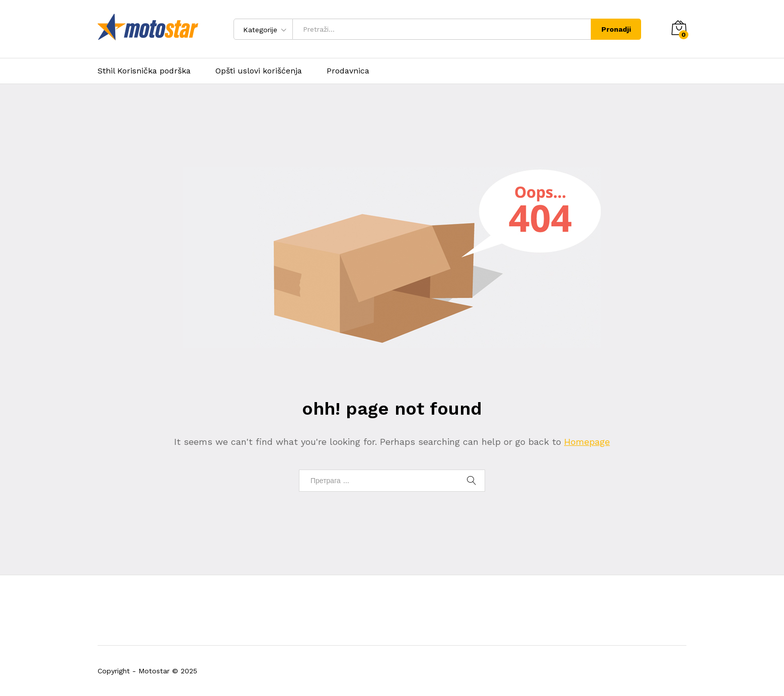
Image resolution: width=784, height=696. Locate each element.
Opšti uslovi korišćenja (259, 71)
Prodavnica (348, 71)
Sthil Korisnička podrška (144, 71)
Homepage (587, 442)
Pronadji (616, 29)
